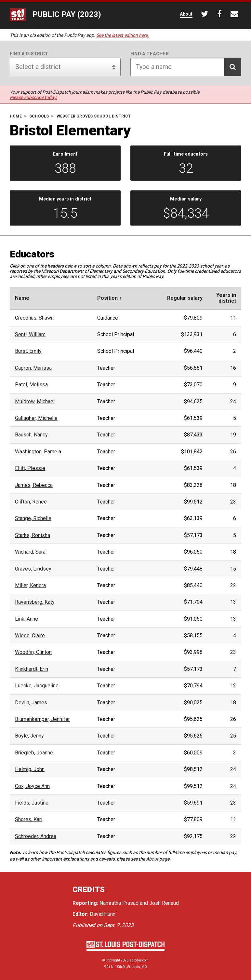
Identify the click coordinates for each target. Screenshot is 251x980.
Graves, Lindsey (33, 569)
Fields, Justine (32, 803)
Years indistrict (226, 298)
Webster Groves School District (94, 116)
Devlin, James (31, 703)
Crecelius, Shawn (34, 318)
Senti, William (30, 335)
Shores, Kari (29, 820)
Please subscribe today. (33, 97)
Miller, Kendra (30, 586)
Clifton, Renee (31, 502)
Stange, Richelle (33, 518)
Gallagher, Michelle (36, 418)
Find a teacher (150, 54)
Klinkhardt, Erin (32, 669)
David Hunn (103, 914)
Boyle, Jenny (29, 736)
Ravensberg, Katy (35, 602)
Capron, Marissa (33, 368)
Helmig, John (30, 769)
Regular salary (185, 298)
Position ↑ (109, 298)
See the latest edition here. (123, 35)
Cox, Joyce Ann (32, 786)
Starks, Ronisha (33, 535)
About (152, 859)
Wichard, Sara (30, 552)
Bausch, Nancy (31, 435)
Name (22, 298)
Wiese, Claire (30, 636)
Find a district (29, 54)
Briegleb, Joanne (34, 753)
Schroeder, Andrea (36, 836)
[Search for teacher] (186, 67)
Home (16, 116)
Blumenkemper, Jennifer (42, 719)
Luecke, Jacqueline (37, 686)
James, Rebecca (34, 485)
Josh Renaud (164, 903)
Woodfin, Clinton (33, 652)
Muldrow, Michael (35, 402)
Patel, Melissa (31, 385)
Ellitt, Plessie (30, 468)
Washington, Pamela (38, 452)
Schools (39, 116)
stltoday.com (139, 960)
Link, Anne (26, 619)
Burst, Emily (28, 351)
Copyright (113, 960)
